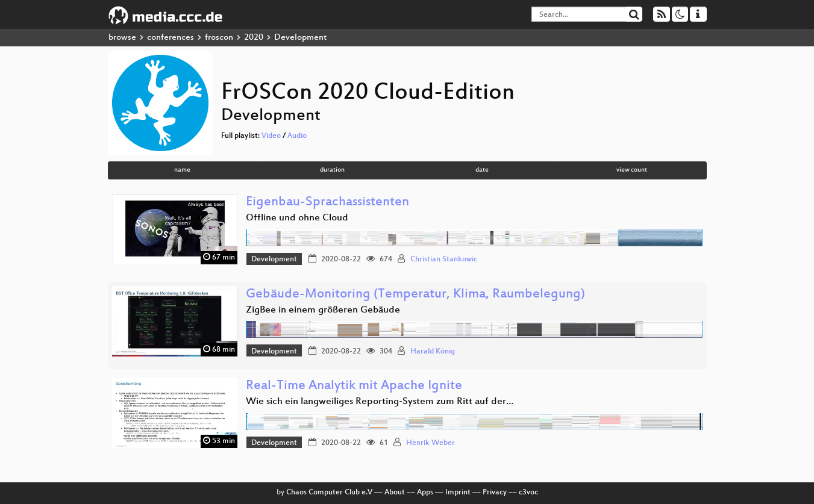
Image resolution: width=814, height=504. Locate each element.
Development (274, 260)
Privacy (495, 493)
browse (122, 38)
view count (632, 170)
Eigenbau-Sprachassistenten (327, 203)
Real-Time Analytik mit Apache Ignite (354, 386)
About (395, 493)
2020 (254, 38)
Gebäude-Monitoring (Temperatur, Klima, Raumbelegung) (415, 295)
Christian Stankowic (444, 260)
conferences (171, 38)
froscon (219, 38)
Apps (425, 493)
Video (271, 136)
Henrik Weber (430, 443)
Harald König (433, 352)
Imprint (458, 493)
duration (332, 170)
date (482, 170)
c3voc (528, 493)
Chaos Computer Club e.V (329, 493)
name (182, 170)
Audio (297, 136)
